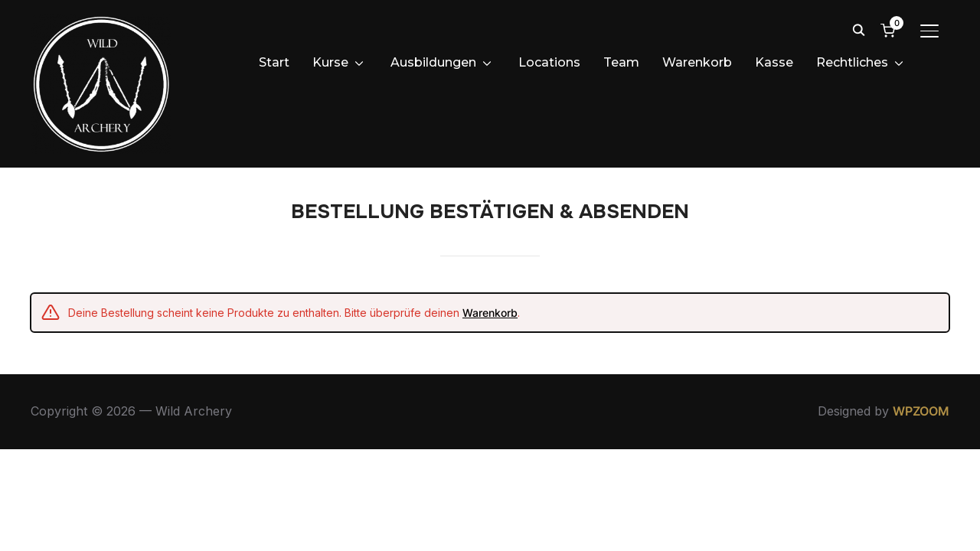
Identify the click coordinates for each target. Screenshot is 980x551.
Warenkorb (697, 62)
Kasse (774, 62)
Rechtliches (852, 62)
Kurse (330, 62)
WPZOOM (921, 489)
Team (621, 62)
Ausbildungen (433, 62)
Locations (549, 62)
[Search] (858, 29)
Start (274, 62)
